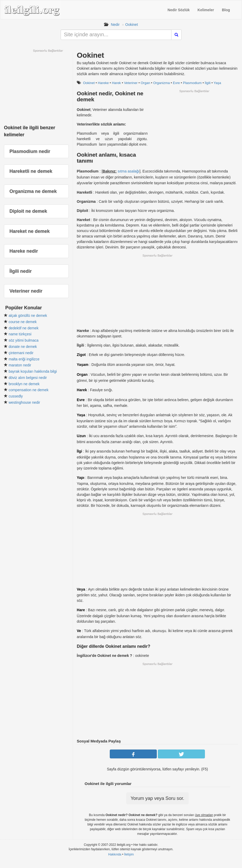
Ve (79, 631)
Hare (81, 610)
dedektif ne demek (24, 328)
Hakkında (115, 854)
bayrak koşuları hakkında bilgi (33, 371)
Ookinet (131, 25)
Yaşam (83, 365)
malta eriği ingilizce (24, 359)
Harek (116, 83)
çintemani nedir (21, 353)
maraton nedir (20, 365)
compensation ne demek (29, 390)
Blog (226, 10)
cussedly (16, 396)
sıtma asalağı (128, 171)
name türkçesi (20, 334)
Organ (145, 83)
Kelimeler (206, 10)
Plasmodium (192, 83)
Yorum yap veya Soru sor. (157, 798)
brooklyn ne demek (24, 384)
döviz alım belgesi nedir (28, 378)
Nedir (115, 25)
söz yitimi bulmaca (24, 340)
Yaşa (217, 83)
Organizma (162, 83)
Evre (177, 83)
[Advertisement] (194, 130)
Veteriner (131, 83)
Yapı (81, 478)
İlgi (79, 451)
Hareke (103, 83)
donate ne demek (23, 347)
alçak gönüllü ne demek (28, 316)
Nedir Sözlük (179, 10)
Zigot (81, 355)
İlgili (208, 83)
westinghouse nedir (24, 402)
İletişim (129, 854)
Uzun (81, 436)
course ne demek (23, 322)
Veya (81, 589)
